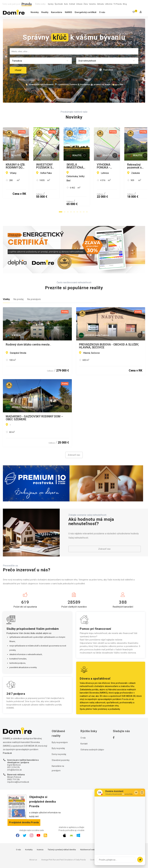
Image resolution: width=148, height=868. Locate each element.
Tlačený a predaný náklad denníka (62, 834)
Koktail (72, 4)
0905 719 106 (13, 764)
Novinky (35, 12)
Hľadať (18, 70)
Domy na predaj (59, 739)
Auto (66, 4)
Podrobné (106, 70)
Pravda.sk (126, 684)
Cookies (94, 845)
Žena (86, 4)
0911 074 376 (13, 752)
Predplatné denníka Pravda (24, 807)
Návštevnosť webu (88, 834)
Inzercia (40, 834)
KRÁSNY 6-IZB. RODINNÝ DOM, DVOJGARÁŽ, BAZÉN (35, 166)
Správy (51, 4)
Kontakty (29, 834)
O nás (102, 12)
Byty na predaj (58, 733)
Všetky (6, 284)
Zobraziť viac (74, 440)
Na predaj (18, 284)
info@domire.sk (14, 755)
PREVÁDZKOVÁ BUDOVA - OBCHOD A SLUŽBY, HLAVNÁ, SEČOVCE (109, 331)
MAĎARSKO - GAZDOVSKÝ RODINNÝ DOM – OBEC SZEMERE (34, 403)
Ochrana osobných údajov (92, 735)
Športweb (59, 4)
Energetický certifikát (86, 12)
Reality (45, 12)
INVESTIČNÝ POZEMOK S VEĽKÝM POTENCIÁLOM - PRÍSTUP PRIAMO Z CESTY (108, 166)
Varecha (92, 4)
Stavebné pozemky (61, 745)
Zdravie (79, 4)
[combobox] (74, 51)
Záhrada (100, 4)
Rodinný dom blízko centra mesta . (28, 329)
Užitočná (109, 4)
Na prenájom (34, 284)
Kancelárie (57, 12)
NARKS (68, 12)
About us (33, 845)
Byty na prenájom (60, 727)
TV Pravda (118, 4)
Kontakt (84, 729)
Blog (125, 4)
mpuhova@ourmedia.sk (18, 767)
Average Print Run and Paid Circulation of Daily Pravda (64, 845)
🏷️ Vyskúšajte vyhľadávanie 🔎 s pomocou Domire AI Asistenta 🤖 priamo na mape (68, 84)
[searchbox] (74, 51)
